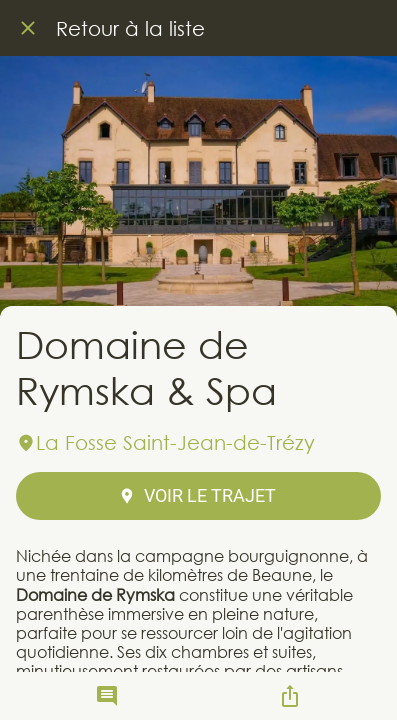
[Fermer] (28, 28)
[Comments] (107, 696)
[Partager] (290, 696)
